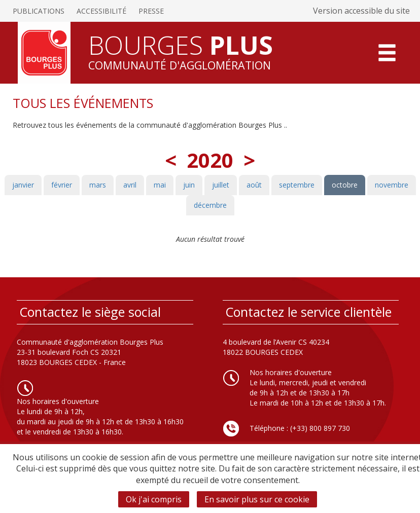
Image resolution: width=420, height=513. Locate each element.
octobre (345, 185)
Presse (151, 11)
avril (130, 185)
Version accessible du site (361, 11)
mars (98, 185)
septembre (297, 185)
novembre (392, 185)
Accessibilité (101, 11)
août (254, 185)
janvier (23, 185)
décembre (210, 205)
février (62, 185)
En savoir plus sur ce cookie (257, 499)
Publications (39, 11)
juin (189, 185)
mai (160, 185)
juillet (221, 185)
